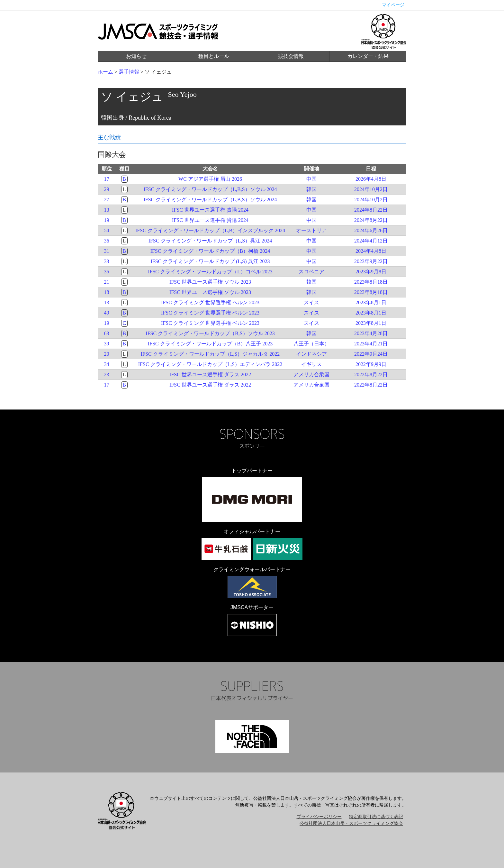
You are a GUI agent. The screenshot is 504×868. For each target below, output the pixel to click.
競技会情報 (291, 56)
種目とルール (214, 56)
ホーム (105, 72)
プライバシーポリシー (319, 817)
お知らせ (136, 56)
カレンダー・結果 (368, 56)
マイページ (393, 5)
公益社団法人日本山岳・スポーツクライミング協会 (351, 823)
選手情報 (129, 72)
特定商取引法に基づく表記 (376, 817)
